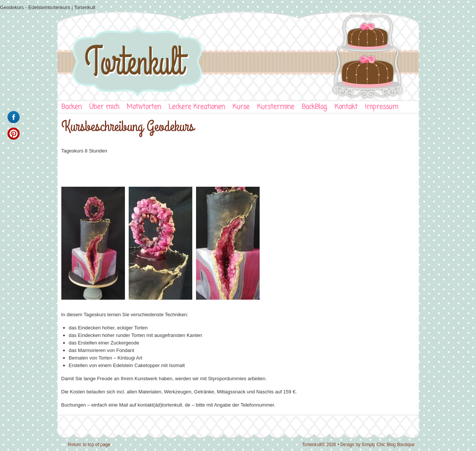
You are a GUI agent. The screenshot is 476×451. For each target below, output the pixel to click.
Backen (71, 107)
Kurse (241, 107)
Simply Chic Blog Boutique (388, 445)
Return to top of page (89, 445)
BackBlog (314, 107)
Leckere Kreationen (197, 107)
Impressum (382, 107)
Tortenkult (238, 55)
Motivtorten (144, 107)
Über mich (104, 107)
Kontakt (346, 107)
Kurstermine (276, 107)
